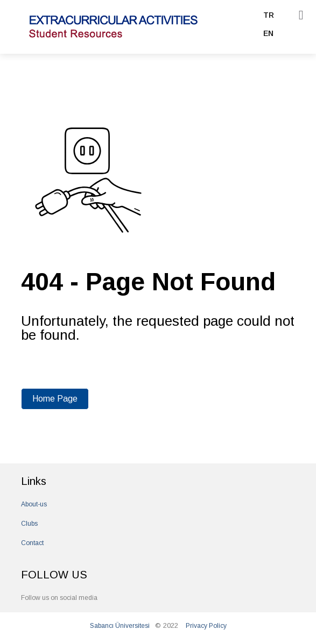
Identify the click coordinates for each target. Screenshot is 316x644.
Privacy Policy (206, 626)
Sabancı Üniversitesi (120, 626)
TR (269, 15)
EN (268, 33)
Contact (32, 543)
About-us (34, 504)
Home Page (55, 399)
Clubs (29, 524)
